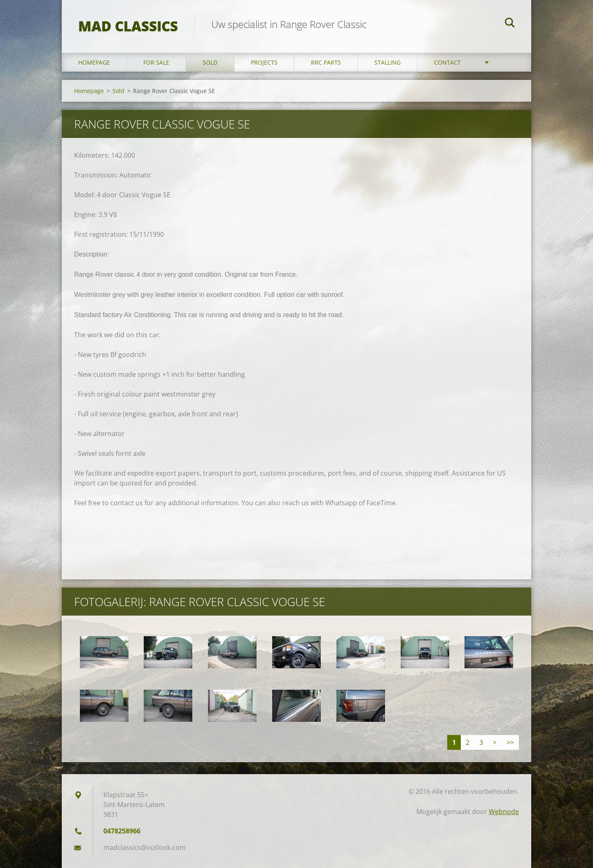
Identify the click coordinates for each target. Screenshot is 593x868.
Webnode (504, 812)
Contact (447, 62)
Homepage (94, 62)
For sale (156, 62)
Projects (264, 62)
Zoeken (510, 24)
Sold (210, 62)
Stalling (388, 62)
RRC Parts (326, 62)
